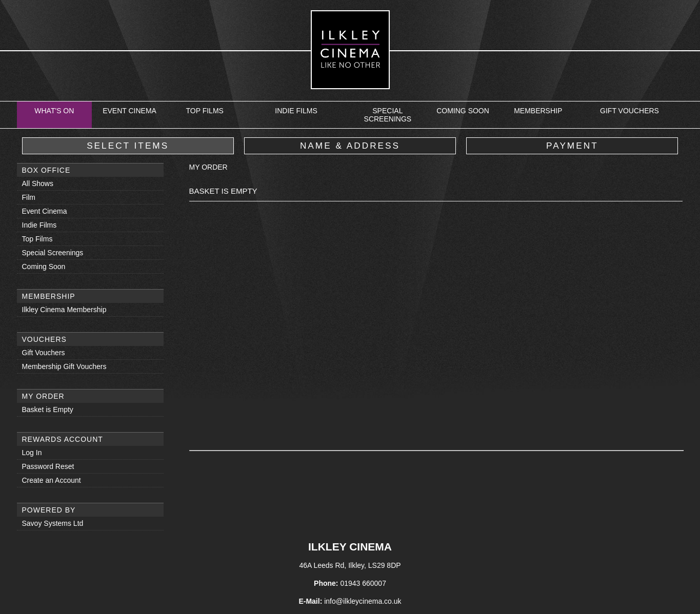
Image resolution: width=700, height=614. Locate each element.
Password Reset (48, 466)
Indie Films (296, 111)
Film (29, 197)
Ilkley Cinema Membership (64, 310)
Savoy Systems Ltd (53, 523)
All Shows (38, 183)
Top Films (204, 111)
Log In (32, 453)
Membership (538, 111)
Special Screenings (388, 115)
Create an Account (52, 480)
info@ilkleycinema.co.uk (363, 601)
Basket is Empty (48, 410)
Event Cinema (129, 111)
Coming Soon (463, 111)
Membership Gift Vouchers (64, 366)
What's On (54, 111)
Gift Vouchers (629, 111)
